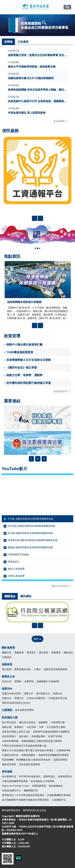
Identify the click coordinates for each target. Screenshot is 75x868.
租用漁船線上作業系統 (42, 781)
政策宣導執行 (9, 736)
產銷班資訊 (49, 776)
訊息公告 (7, 681)
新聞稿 (18, 681)
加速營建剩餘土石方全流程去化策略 (29, 360)
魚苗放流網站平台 (11, 790)
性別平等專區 (55, 736)
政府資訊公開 (10, 717)
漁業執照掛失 (65, 776)
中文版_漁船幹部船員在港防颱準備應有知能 (30, 519)
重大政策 (7, 669)
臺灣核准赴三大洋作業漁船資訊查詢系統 (23, 795)
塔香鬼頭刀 (13, 562)
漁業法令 (7, 688)
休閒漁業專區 (39, 786)
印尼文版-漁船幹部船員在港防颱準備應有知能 (31, 526)
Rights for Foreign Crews (16, 786)
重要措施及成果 (23, 669)
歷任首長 (44, 652)
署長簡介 (31, 652)
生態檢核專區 (64, 750)
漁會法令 (7, 698)
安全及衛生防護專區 (30, 764)
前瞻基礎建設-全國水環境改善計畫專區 (42, 741)
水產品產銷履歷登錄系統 (15, 781)
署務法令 (19, 698)
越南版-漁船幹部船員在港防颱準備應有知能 (30, 547)
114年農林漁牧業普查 (20, 352)
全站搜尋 (67, 7)
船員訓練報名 (56, 786)
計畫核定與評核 (10, 755)
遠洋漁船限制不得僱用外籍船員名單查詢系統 (25, 800)
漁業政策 (7, 664)
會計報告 (24, 736)
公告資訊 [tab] (23, 42)
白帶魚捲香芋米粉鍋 (18, 554)
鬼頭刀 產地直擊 (16, 569)
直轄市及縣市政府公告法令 (16, 703)
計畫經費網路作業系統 (59, 795)
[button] (35, 248)
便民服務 (7, 771)
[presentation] (35, 218)
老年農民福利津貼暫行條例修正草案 (29, 383)
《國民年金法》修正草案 (22, 367)
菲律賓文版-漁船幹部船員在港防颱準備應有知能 (33, 540)
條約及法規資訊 (27, 722)
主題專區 (7, 710)
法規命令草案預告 (36, 698)
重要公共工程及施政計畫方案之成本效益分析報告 (28, 750)
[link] (37, 25)
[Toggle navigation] (6, 7)
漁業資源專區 (60, 760)
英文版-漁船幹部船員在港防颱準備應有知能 (30, 533)
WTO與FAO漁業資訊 (30, 776)
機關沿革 (7, 652)
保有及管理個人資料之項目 (16, 732)
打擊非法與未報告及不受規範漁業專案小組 (24, 746)
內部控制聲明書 (10, 741)
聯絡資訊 (68, 652)
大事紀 (37, 669)
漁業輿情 (29, 681)
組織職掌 (43, 722)
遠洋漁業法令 (43, 693)
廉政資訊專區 (9, 764)
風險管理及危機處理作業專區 (54, 755)
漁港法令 (58, 693)
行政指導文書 (58, 722)
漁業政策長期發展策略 (55, 669)
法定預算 (31, 727)
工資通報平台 (59, 800)
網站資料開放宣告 (11, 810)
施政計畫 (7, 727)
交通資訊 (7, 657)
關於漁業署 (8, 647)
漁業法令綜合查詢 (11, 693)
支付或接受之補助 (56, 727)
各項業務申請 (9, 776)
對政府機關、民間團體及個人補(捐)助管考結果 (26, 760)
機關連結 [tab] (10, 596)
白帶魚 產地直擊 (16, 576)
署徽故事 (19, 652)
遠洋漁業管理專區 (24, 710)
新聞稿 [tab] (8, 42)
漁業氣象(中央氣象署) (48, 681)
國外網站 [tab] (26, 596)
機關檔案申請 (31, 790)
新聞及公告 (8, 676)
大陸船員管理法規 (58, 698)
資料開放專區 (38, 736)
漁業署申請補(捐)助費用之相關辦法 (51, 732)
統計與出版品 (9, 722)
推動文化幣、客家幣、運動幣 (24, 375)
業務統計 (19, 727)
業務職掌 (56, 652)
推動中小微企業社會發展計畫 (24, 344)
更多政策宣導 (60, 391)
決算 (41, 727)
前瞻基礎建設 (28, 755)
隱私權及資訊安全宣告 (35, 810)
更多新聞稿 (59, 121)
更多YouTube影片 (60, 586)
